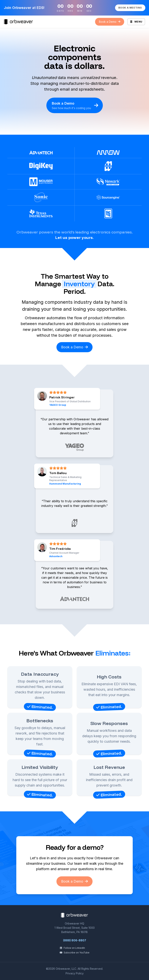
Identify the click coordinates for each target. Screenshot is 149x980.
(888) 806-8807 (75, 940)
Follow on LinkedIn (72, 948)
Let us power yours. (74, 237)
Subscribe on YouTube (74, 953)
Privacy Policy (75, 973)
